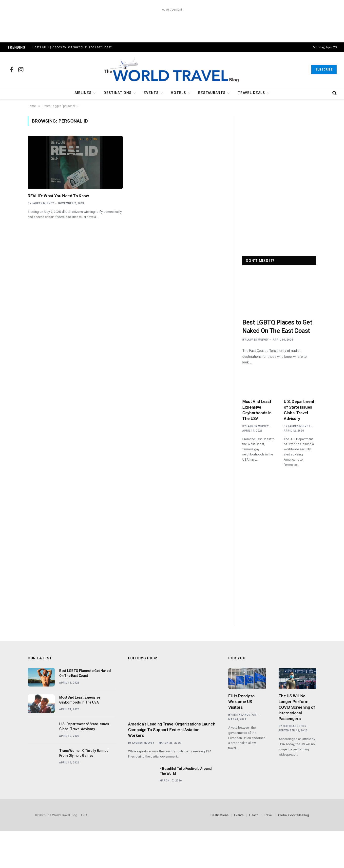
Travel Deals (251, 93)
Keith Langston (244, 715)
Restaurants (212, 93)
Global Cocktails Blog (294, 815)
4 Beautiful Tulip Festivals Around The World (186, 771)
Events (151, 93)
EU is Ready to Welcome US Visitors (241, 702)
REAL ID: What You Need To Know (58, 196)
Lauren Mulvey (43, 203)
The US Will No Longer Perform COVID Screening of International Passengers (297, 707)
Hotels (178, 93)
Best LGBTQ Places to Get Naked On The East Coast (72, 47)
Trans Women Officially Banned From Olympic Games (84, 753)
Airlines (83, 93)
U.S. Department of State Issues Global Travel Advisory (299, 410)
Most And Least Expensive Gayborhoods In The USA (257, 410)
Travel (268, 815)
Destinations (118, 93)
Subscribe (324, 70)
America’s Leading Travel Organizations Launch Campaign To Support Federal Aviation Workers (172, 730)
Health (254, 815)
